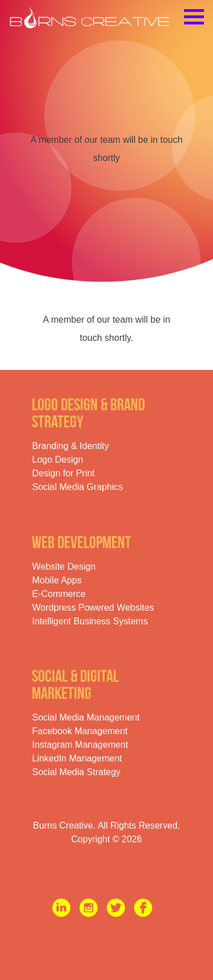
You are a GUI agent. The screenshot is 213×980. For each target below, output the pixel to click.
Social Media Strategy (76, 772)
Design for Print (63, 473)
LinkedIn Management (77, 758)
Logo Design (57, 460)
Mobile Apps (57, 580)
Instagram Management (80, 745)
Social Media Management (85, 717)
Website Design (64, 567)
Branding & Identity (70, 446)
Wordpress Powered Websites (93, 608)
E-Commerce (59, 594)
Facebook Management (80, 731)
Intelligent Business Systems (90, 621)
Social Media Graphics (77, 487)
